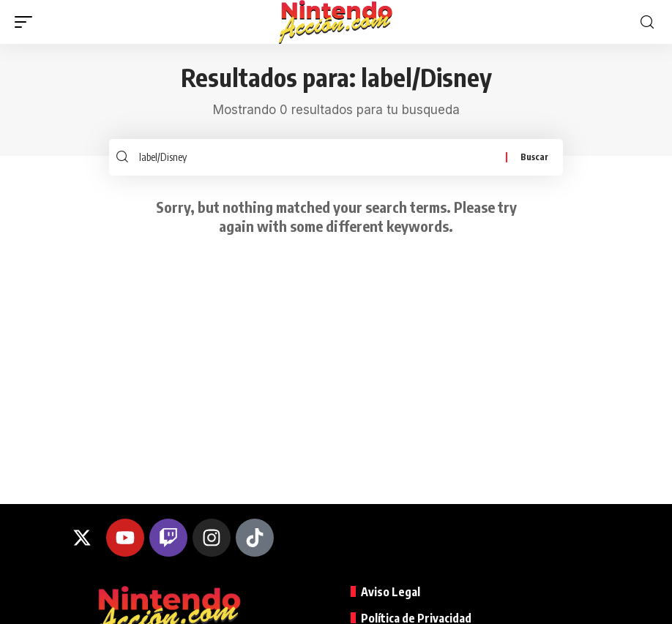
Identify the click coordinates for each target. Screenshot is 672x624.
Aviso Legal (391, 593)
